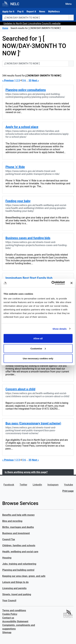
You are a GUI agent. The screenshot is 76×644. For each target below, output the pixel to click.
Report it (31, 12)
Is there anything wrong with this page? (26, 472)
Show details (60, 329)
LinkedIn (37, 485)
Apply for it (8, 12)
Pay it (20, 12)
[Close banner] (71, 283)
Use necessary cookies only (38, 358)
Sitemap (7, 632)
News (42, 12)
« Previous (8, 80)
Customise (38, 348)
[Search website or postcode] (35, 18)
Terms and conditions (14, 610)
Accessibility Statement (15, 621)
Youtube (68, 485)
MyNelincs (54, 12)
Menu (69, 4)
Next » (35, 80)
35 (30, 80)
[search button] (71, 18)
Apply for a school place (22, 127)
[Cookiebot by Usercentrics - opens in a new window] (51, 283)
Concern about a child (20, 389)
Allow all (38, 338)
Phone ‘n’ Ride (15, 167)
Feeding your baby (18, 201)
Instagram (53, 485)
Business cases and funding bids (28, 238)
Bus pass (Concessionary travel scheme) (33, 423)
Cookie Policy (10, 614)
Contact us (8, 618)
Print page (68, 491)
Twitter (23, 485)
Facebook (9, 485)
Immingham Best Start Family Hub (29, 278)
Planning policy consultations (26, 90)
